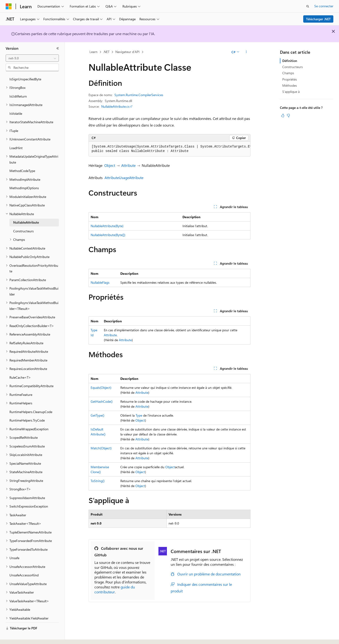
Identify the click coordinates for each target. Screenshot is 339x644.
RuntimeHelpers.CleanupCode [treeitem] (31, 399)
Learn (93, 52)
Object (110, 165)
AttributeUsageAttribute (124, 178)
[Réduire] (58, 48)
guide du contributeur (115, 589)
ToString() (98, 481)
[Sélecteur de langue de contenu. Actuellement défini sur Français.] (16, 636)
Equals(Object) (101, 388)
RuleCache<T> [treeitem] (20, 364)
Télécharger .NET (318, 19)
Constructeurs (293, 67)
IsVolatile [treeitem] (16, 100)
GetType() (97, 415)
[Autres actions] (246, 52)
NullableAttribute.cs (115, 106)
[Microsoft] (9, 6)
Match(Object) (101, 448)
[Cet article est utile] (283, 115)
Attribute (128, 165)
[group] (169, 149)
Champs (288, 73)
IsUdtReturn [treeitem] (18, 83)
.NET (106, 52)
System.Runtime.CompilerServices (139, 95)
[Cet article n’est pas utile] (288, 115)
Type (139, 415)
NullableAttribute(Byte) (107, 226)
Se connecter (324, 6)
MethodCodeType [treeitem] (22, 158)
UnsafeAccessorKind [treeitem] (24, 562)
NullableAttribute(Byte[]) (108, 235)
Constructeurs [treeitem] (23, 218)
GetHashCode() (102, 401)
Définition (290, 61)
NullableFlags (100, 282)
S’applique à (291, 92)
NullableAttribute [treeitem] (26, 209)
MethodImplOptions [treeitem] (24, 175)
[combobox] (32, 58)
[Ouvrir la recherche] (308, 6)
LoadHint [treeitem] (16, 135)
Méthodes (290, 85)
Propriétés (290, 79)
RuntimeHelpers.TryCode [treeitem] (27, 407)
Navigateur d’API (127, 52)
